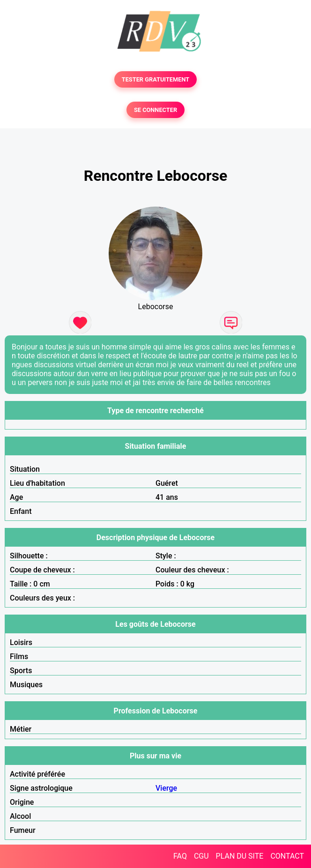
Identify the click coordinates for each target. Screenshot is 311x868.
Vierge (166, 788)
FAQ (180, 856)
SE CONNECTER (155, 110)
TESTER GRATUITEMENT (156, 79)
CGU (201, 856)
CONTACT (287, 856)
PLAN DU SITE (240, 856)
